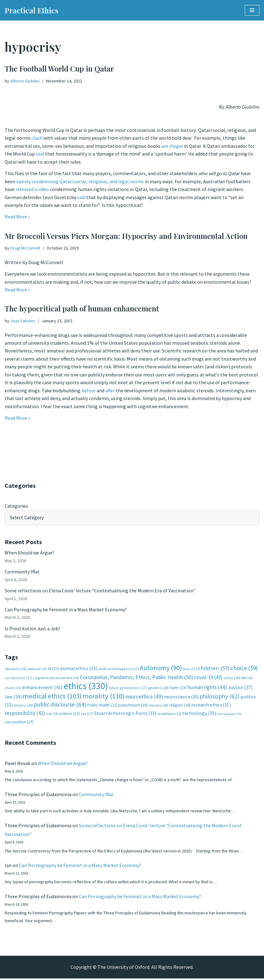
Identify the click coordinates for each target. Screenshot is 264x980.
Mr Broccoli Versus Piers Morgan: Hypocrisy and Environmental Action (126, 236)
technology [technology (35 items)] (199, 714)
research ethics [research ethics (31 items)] (211, 705)
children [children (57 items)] (214, 669)
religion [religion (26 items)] (180, 706)
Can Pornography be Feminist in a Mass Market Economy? (66, 610)
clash (37, 138)
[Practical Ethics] (32, 10)
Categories (16, 506)
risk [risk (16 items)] (52, 714)
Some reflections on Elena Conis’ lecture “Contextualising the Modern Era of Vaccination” (100, 591)
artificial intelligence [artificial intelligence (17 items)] (118, 669)
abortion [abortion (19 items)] (15, 669)
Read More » (17, 217)
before (89, 391)
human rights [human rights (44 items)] (207, 688)
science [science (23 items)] (70, 714)
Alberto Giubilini (25, 81)
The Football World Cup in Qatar (59, 68)
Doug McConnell (25, 248)
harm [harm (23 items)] (178, 688)
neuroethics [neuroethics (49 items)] (144, 697)
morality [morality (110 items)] (104, 697)
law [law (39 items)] (13, 697)
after (111, 391)
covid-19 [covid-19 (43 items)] (208, 678)
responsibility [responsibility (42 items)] (25, 714)
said (40, 154)
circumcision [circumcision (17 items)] (18, 678)
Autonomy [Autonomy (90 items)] (161, 668)
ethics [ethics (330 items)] (86, 686)
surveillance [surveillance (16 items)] (169, 714)
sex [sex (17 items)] (87, 714)
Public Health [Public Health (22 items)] (102, 706)
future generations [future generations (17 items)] (128, 688)
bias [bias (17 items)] (190, 669)
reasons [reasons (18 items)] (158, 706)
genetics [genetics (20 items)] (158, 688)
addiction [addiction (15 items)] (37, 670)
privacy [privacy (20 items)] (23, 706)
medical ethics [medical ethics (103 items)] (52, 697)
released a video (32, 190)
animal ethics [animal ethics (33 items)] (79, 669)
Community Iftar (22, 572)
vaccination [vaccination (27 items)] (19, 723)
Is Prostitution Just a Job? (33, 629)
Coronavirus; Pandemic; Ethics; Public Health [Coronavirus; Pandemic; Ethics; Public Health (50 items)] (137, 678)
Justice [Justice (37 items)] (240, 688)
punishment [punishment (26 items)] (133, 706)
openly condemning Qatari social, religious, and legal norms (80, 182)
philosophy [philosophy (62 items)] (219, 697)
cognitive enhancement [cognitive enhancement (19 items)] (56, 678)
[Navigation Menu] (252, 10)
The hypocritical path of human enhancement (82, 308)
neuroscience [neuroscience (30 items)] (181, 697)
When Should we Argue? (30, 553)
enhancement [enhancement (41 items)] (42, 688)
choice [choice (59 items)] (244, 669)
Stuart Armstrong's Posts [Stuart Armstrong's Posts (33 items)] (125, 714)
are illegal (172, 146)
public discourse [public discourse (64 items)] (60, 705)
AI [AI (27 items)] (53, 669)
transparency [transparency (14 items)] (229, 714)
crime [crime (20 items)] (232, 678)
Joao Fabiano (23, 321)
